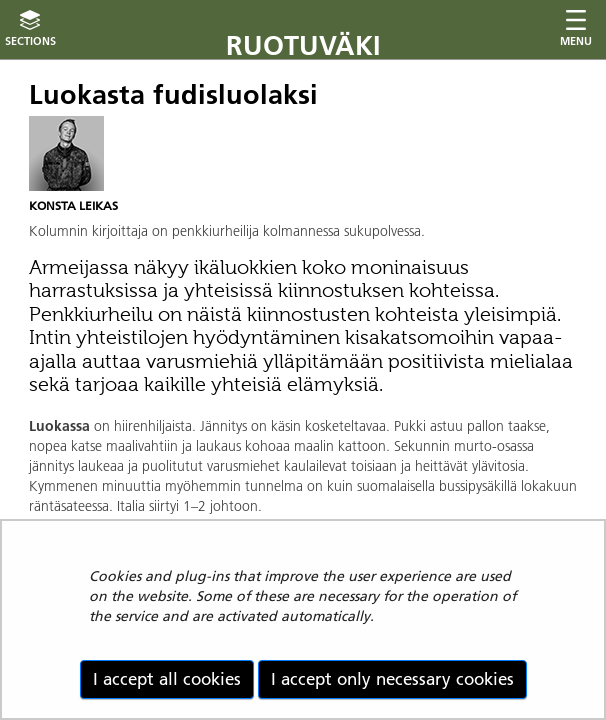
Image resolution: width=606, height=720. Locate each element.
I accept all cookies (167, 679)
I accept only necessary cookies (392, 679)
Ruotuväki (303, 45)
